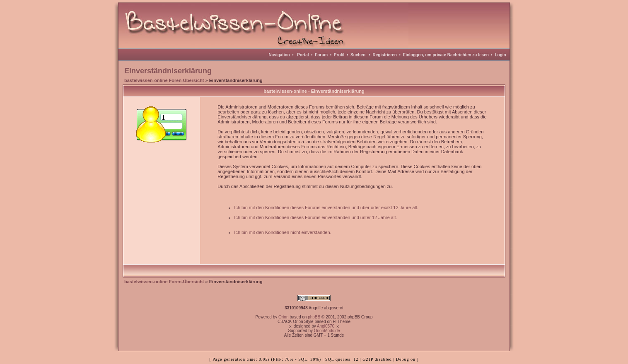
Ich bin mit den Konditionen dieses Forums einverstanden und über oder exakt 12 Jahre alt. (326, 207)
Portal (303, 55)
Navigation (279, 55)
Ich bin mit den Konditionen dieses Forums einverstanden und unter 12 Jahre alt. (315, 217)
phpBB (314, 317)
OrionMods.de (327, 331)
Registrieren (385, 55)
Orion (283, 317)
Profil (339, 55)
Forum (321, 55)
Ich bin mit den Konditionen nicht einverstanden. (283, 232)
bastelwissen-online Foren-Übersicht (164, 80)
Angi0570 (326, 326)
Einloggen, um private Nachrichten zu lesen (446, 55)
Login (500, 55)
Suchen (358, 55)
